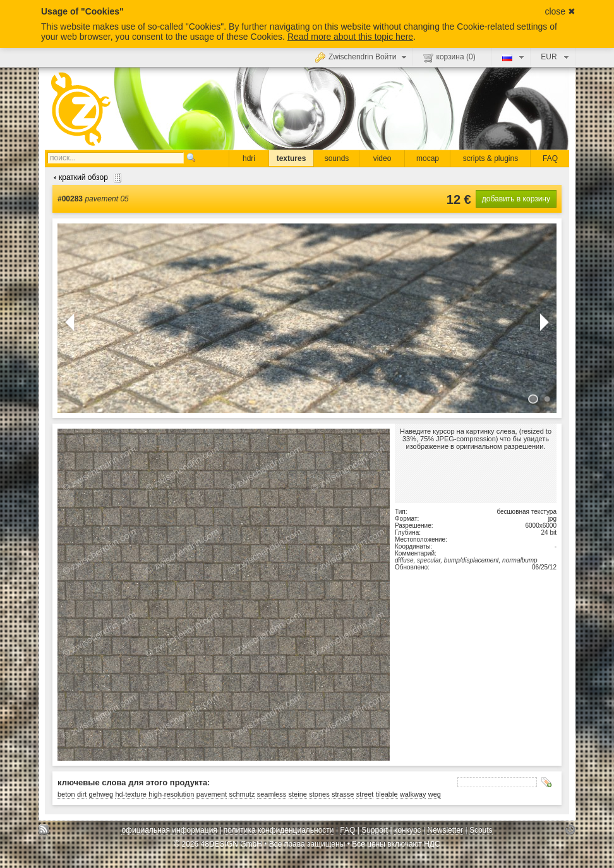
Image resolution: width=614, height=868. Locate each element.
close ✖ (560, 11)
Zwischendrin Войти (362, 57)
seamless (272, 794)
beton (66, 794)
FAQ (550, 158)
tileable (387, 794)
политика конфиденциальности (279, 830)
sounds (337, 158)
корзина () (449, 57)
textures (292, 158)
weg (435, 794)
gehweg (101, 794)
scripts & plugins (491, 158)
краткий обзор (86, 177)
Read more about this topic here (350, 37)
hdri (249, 158)
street (365, 794)
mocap (428, 158)
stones (319, 794)
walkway (413, 794)
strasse (343, 794)
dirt (82, 794)
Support (375, 830)
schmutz (242, 794)
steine (298, 794)
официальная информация (169, 830)
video (382, 158)
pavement (212, 794)
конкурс (408, 830)
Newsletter (445, 830)
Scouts (481, 830)
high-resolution (171, 794)
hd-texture (131, 794)
